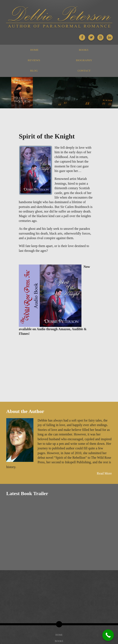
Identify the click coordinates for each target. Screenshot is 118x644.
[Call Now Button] (108, 635)
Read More (104, 473)
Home (34, 50)
